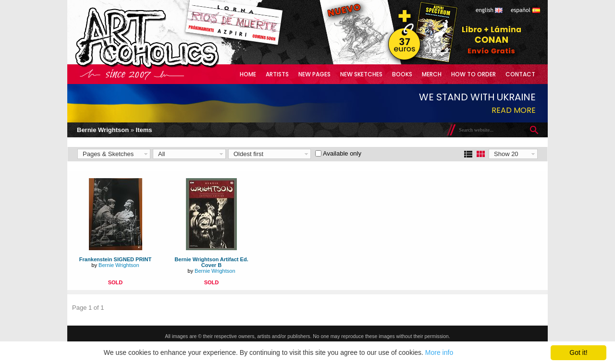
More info (439, 352)
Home (248, 74)
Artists (277, 74)
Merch (432, 74)
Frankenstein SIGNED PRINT (115, 259)
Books (402, 74)
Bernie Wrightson (103, 130)
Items (144, 130)
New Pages (314, 74)
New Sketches (361, 74)
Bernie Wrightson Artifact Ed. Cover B (211, 262)
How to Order (474, 74)
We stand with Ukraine (477, 97)
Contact (520, 74)
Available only (342, 153)
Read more (514, 110)
